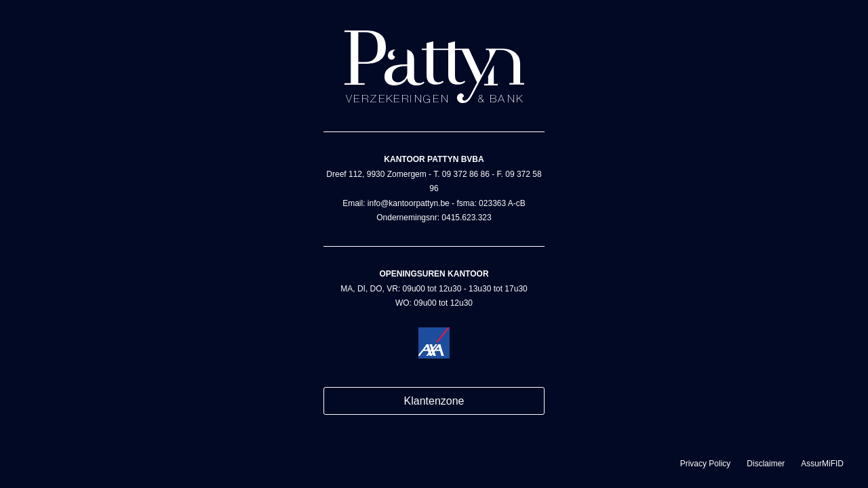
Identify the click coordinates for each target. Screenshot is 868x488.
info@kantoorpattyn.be (409, 203)
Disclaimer (766, 464)
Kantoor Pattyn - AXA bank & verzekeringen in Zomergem (434, 67)
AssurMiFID (822, 464)
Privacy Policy (706, 464)
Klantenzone (434, 401)
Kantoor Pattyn (434, 343)
